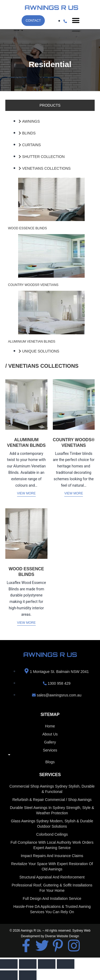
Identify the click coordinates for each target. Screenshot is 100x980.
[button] (76, 20)
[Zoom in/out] (9, 964)
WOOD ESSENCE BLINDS (27, 228)
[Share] (47, 964)
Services (50, 754)
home (50, 726)
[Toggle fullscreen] (28, 964)
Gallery (50, 742)
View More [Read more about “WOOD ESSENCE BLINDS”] (26, 623)
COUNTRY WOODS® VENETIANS (33, 285)
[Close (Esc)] (66, 964)
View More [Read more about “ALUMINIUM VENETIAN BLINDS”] (26, 493)
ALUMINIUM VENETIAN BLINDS (32, 342)
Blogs (50, 762)
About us (50, 734)
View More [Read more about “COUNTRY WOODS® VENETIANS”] (74, 493)
